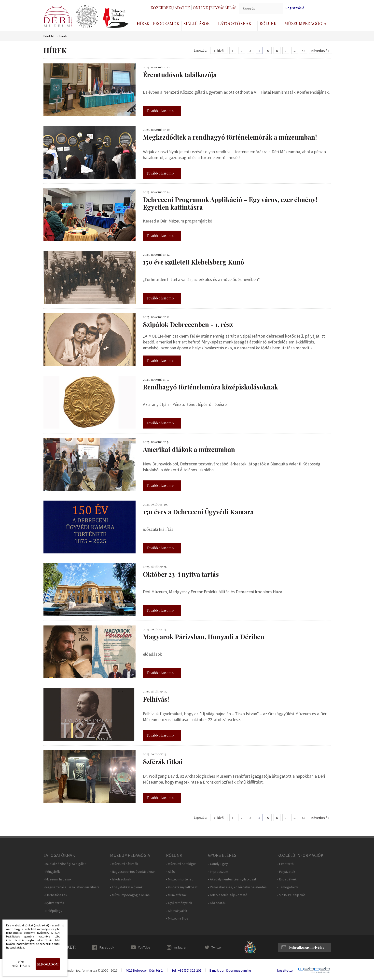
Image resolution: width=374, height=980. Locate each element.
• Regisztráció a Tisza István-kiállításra (71, 887)
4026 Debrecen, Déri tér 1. (145, 970)
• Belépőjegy (53, 911)
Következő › (320, 51)
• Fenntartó (285, 864)
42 (304, 51)
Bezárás (60, 927)
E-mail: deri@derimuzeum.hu (230, 970)
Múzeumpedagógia (305, 23)
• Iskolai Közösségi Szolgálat (65, 864)
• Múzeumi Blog (177, 918)
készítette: (285, 971)
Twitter (217, 947)
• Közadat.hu (217, 903)
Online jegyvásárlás (215, 8)
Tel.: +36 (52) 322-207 (187, 970)
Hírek (143, 23)
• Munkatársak (176, 895)
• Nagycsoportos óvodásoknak (133, 872)
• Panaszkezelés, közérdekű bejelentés (237, 887)
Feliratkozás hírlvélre (307, 947)
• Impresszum (218, 872)
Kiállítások (196, 23)
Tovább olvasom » (160, 111)
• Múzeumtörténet (179, 879)
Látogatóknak (235, 23)
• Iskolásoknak (121, 879)
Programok (166, 23)
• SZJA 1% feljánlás (291, 895)
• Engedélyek (287, 879)
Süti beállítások (21, 964)
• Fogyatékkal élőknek (126, 887)
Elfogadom (48, 964)
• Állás (170, 872)
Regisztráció (295, 8)
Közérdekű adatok (170, 8)
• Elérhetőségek (55, 895)
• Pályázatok (286, 872)
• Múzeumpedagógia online (130, 895)
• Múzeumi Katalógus (181, 864)
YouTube (144, 947)
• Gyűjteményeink (179, 903)
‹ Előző (219, 51)
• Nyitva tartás (54, 903)
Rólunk (268, 23)
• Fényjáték (52, 872)
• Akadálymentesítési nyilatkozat (232, 879)
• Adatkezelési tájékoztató (228, 895)
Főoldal (49, 36)
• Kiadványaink (177, 911)
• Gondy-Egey (218, 864)
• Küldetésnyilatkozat (182, 887)
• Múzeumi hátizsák (57, 879)
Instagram (181, 947)
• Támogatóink (288, 887)
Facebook (107, 947)
